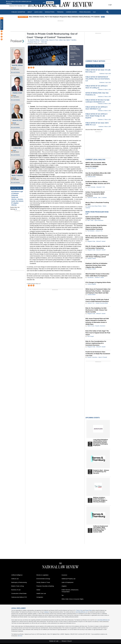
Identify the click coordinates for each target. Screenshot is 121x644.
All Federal (73, 60)
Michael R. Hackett (101, 241)
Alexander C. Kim (101, 187)
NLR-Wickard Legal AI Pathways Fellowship (17, 193)
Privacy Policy (88, 610)
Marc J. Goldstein (102, 198)
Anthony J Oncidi (92, 258)
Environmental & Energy (43, 579)
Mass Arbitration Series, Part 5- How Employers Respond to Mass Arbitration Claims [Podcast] (62, 17)
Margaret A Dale (91, 241)
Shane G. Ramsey (92, 168)
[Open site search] (107, 12)
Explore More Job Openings (15, 208)
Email (14, 68)
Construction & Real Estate (19, 593)
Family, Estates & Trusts (43, 582)
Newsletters (50, 12)
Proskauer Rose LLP (34, 42)
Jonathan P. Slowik (99, 277)
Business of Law (16, 590)
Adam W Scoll (91, 326)
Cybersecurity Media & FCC (19, 597)
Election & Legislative (42, 575)
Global (38, 590)
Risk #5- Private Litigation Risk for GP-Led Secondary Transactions (98, 247)
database (47, 612)
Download (78, 64)
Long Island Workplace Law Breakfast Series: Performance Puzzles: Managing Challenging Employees (101, 442)
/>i (80, 64)
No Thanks (50, 3)
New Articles (2, 25)
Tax (63, 595)
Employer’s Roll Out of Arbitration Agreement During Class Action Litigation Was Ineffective (96, 265)
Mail (75, 64)
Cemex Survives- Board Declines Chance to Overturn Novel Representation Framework (96, 227)
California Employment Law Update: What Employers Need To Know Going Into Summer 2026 (101, 529)
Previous (102, 17)
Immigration (40, 597)
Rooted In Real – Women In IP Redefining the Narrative (101, 472)
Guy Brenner (90, 277)
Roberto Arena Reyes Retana (94, 206)
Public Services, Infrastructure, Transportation (70, 591)
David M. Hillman (17, 65)
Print (72, 64)
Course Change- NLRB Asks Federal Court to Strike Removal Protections (97, 300)
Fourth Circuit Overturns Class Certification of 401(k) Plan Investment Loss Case (98, 354)
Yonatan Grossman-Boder (102, 303)
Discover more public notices (93, 130)
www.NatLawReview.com (82, 612)
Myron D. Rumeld (103, 357)
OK (44, 3)
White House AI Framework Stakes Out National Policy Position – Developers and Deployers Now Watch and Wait (98, 291)
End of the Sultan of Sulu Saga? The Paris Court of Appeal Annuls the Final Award (98, 333)
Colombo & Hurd (91, 177)
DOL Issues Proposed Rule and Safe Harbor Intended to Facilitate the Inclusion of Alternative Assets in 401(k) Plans (97, 321)
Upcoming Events (93, 418)
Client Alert (44, 42)
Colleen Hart (17, 148)
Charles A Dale (17, 93)
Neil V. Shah (90, 220)
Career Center (71, 12)
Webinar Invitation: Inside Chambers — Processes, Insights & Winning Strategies (100, 500)
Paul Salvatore (91, 231)
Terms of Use (79, 610)
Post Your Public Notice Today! (95, 66)
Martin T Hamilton (17, 175)
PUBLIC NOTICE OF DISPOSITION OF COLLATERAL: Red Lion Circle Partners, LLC (98, 79)
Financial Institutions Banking (75, 57)
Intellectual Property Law (68, 579)
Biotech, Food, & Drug (18, 586)
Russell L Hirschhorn (100, 326)
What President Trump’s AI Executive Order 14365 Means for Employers (97, 275)
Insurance (64, 575)
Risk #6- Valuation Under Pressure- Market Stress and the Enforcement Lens (97, 238)
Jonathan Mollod (91, 295)
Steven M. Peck (17, 120)
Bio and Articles (15, 72)
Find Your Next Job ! (17, 188)
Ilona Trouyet (91, 336)
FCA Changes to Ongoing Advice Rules (98, 282)
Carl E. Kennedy (91, 187)
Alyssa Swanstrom (99, 220)
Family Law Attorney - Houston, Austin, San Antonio (17, 199)
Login (110, 5)
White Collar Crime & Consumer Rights (73, 599)
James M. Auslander (92, 198)
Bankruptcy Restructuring (73, 53)
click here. (20, 636)
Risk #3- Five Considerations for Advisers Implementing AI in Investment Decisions (96, 343)
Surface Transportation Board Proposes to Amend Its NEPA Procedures (95, 194)
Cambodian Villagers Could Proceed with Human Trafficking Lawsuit (97, 256)
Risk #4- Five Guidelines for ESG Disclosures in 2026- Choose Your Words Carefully (96, 310)
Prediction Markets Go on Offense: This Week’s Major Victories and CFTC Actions (98, 183)
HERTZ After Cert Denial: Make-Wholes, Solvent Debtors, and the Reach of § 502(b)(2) (96, 164)
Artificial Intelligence (17, 575)
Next (104, 17)
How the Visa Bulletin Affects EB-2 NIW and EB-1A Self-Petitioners (98, 174)
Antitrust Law (15, 579)
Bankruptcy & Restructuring (19, 582)
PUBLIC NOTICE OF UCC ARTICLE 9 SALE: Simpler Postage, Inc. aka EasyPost (96, 116)
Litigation (64, 586)
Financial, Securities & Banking (45, 586)
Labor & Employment (67, 582)
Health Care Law (41, 593)
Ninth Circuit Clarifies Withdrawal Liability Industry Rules (96, 218)
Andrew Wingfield (92, 284)
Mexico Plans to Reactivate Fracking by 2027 (97, 203)
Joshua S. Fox (99, 231)
